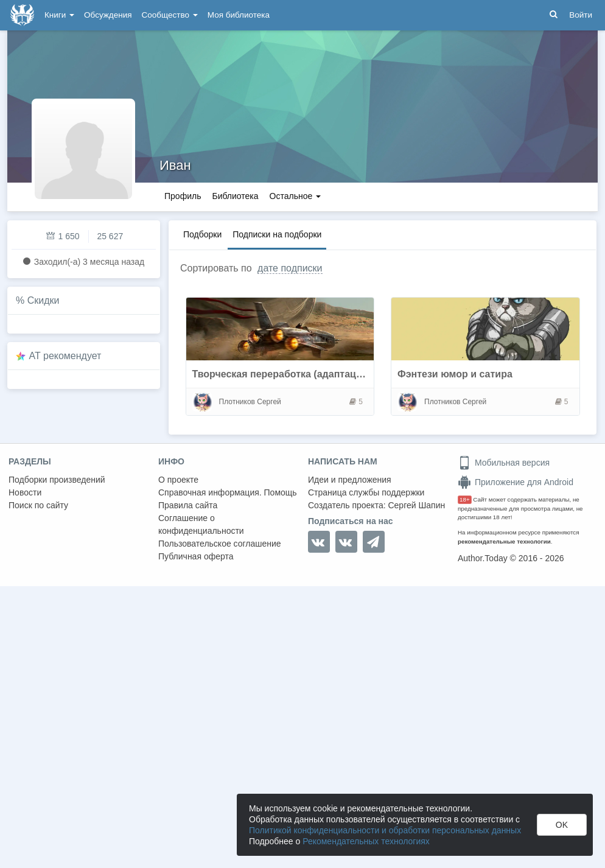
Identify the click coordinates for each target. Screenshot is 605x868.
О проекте (178, 480)
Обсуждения (108, 15)
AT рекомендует (65, 356)
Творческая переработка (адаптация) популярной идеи (326, 374)
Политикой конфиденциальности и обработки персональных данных (385, 830)
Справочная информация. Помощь (228, 492)
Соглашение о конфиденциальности (201, 524)
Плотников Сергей (250, 402)
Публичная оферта (196, 556)
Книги (59, 15)
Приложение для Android (516, 482)
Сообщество (170, 15)
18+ (465, 499)
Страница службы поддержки (366, 492)
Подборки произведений (57, 480)
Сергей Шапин (416, 505)
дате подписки (290, 268)
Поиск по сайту (38, 505)
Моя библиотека (239, 15)
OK (562, 825)
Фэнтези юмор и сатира (455, 374)
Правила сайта (188, 505)
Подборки (202, 234)
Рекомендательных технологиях (366, 841)
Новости (25, 492)
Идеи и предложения (350, 480)
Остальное (296, 196)
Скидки (44, 300)
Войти (581, 15)
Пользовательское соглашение (220, 544)
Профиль (183, 196)
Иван (175, 165)
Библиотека (235, 196)
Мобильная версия (504, 463)
